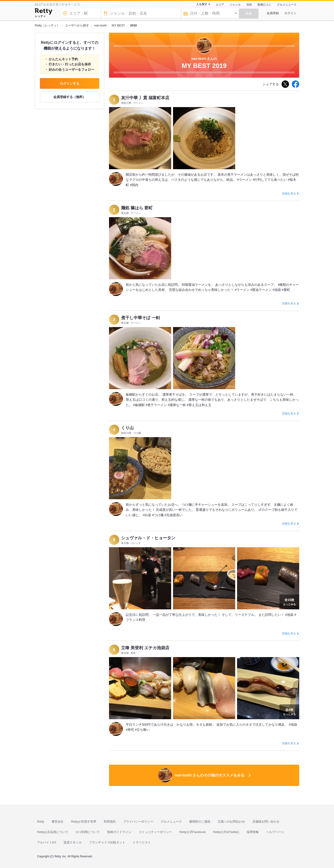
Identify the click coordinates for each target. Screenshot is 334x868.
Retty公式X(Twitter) (226, 832)
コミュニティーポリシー (155, 832)
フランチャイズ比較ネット (107, 842)
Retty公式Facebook (192, 832)
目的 (249, 5)
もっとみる (289, 601)
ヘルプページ (275, 832)
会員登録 (273, 13)
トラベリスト (142, 842)
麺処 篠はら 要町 (137, 208)
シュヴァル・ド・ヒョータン (148, 538)
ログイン (290, 13)
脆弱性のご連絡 (200, 822)
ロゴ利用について (88, 832)
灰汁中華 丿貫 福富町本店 (145, 98)
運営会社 (58, 822)
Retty (41, 822)
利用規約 (110, 822)
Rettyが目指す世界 (83, 822)
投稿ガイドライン (119, 832)
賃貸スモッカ (73, 842)
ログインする (70, 83)
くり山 (127, 428)
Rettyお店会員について (53, 832)
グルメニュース (287, 5)
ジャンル (235, 5)
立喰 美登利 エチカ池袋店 (145, 648)
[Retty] (43, 12)
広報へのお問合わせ (231, 822)
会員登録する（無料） (70, 97)
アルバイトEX (47, 842)
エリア (220, 5)
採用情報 (253, 832)
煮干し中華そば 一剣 (140, 318)
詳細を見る (289, 194)
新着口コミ (264, 5)
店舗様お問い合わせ (266, 822)
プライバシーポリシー (138, 822)
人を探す (202, 4)
